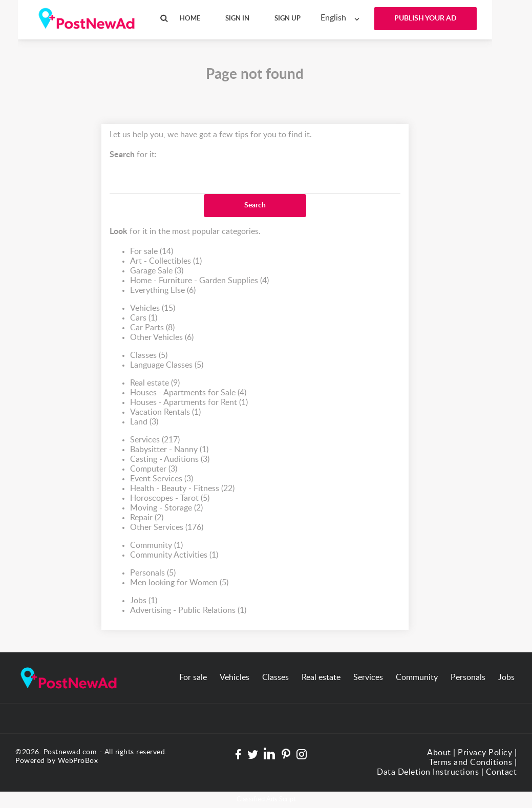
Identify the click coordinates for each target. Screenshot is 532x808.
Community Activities (174, 555)
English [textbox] (333, 18)
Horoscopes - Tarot (170, 498)
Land (144, 422)
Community (156, 546)
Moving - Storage (166, 508)
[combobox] (342, 18)
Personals (153, 573)
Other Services (167, 528)
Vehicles (153, 309)
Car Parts (152, 328)
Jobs (144, 601)
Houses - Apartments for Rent (189, 403)
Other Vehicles (162, 338)
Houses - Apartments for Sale (188, 393)
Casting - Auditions (170, 460)
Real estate (155, 383)
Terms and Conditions (471, 762)
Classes (149, 356)
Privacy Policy (485, 753)
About (439, 753)
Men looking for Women (179, 583)
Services (155, 440)
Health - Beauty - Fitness (182, 489)
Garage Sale (157, 271)
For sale (152, 252)
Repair (147, 518)
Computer (154, 469)
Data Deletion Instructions (428, 772)
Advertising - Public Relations (188, 611)
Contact (502, 772)
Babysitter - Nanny (169, 450)
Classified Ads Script (266, 800)
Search (255, 205)
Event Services (162, 479)
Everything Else (163, 291)
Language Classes (167, 365)
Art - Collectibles (166, 261)
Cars (144, 318)
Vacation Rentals (165, 412)
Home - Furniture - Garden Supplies (199, 281)
